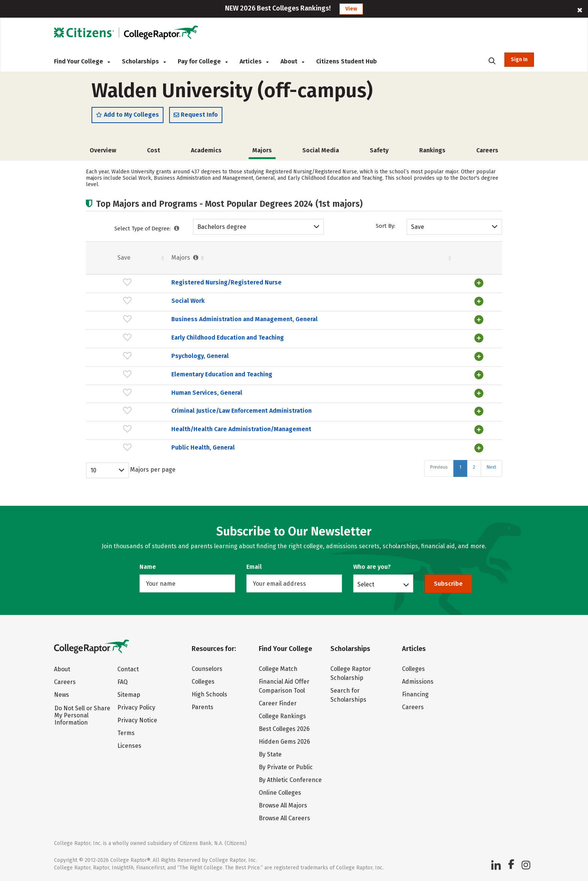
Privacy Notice (137, 720)
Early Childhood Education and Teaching (170, 348)
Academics (206, 154)
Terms (126, 733)
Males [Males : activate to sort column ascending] (436, 262)
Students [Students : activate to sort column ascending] (288, 262)
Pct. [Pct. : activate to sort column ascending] (392, 262)
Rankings (432, 154)
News (61, 695)
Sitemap (129, 695)
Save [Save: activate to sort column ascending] (95, 262)
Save (418, 231)
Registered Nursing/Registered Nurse (169, 287)
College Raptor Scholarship (351, 673)
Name (148, 567)
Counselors (207, 669)
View (351, 9)
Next (491, 489)
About (292, 61)
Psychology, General (143, 366)
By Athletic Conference (290, 780)
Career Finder (278, 703)
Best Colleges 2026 (284, 729)
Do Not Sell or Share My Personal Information (82, 715)
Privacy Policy (136, 707)
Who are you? (372, 567)
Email (254, 567)
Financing (415, 694)
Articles (254, 61)
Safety (379, 154)
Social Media (321, 154)
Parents (202, 707)
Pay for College (203, 61)
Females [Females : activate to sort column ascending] (349, 262)
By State (270, 754)
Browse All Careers (284, 818)
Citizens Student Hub (346, 61)
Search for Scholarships (348, 695)
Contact (128, 669)
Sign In (519, 59)
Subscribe (448, 584)
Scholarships (144, 61)
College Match (278, 669)
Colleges (203, 682)
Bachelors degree (222, 231)
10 (93, 492)
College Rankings (282, 716)
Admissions (418, 682)
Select (366, 584)
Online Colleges (280, 793)
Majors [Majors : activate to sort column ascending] (128, 262)
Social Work (131, 305)
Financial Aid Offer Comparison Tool (284, 686)
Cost (154, 154)
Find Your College (82, 61)
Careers (487, 154)
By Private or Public (286, 767)
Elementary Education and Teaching (164, 384)
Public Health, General (146, 470)
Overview (103, 154)
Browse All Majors (283, 805)
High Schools (209, 694)
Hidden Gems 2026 (284, 742)
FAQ (122, 682)
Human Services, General (149, 402)
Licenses (129, 746)
